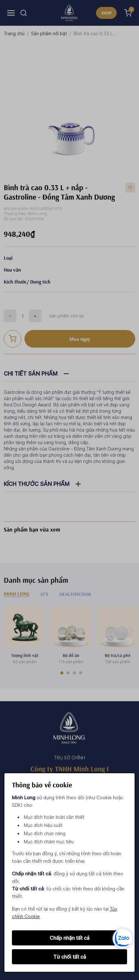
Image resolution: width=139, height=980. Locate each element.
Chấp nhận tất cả (69, 938)
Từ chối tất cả (70, 957)
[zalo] (123, 938)
